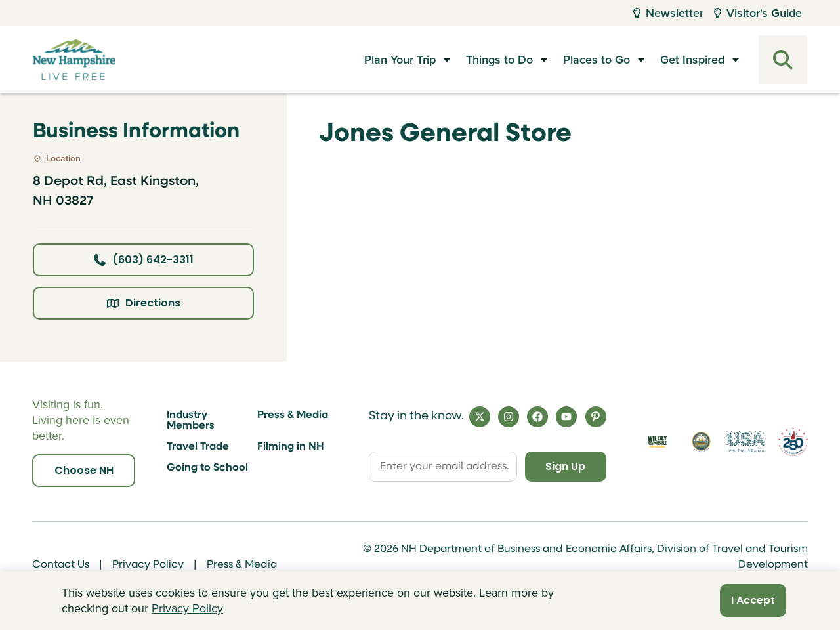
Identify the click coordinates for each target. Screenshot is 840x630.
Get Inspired (692, 60)
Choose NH (84, 470)
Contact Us (61, 565)
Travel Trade (198, 447)
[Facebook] (537, 417)
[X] (480, 417)
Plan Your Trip (400, 60)
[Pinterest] (596, 417)
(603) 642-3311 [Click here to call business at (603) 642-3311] (144, 260)
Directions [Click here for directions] (144, 303)
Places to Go (597, 60)
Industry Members (191, 421)
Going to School (207, 468)
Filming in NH (291, 447)
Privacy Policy (148, 565)
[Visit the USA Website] (745, 442)
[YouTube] (566, 417)
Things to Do (499, 60)
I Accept (753, 600)
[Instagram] (509, 417)
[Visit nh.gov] (702, 442)
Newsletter (668, 13)
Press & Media (293, 415)
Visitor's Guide (758, 13)
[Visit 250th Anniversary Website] (793, 442)
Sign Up (565, 466)
